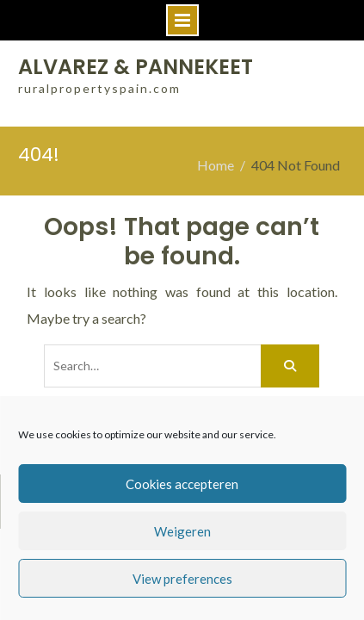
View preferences (182, 579)
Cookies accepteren (182, 484)
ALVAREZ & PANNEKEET (136, 67)
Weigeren (182, 531)
